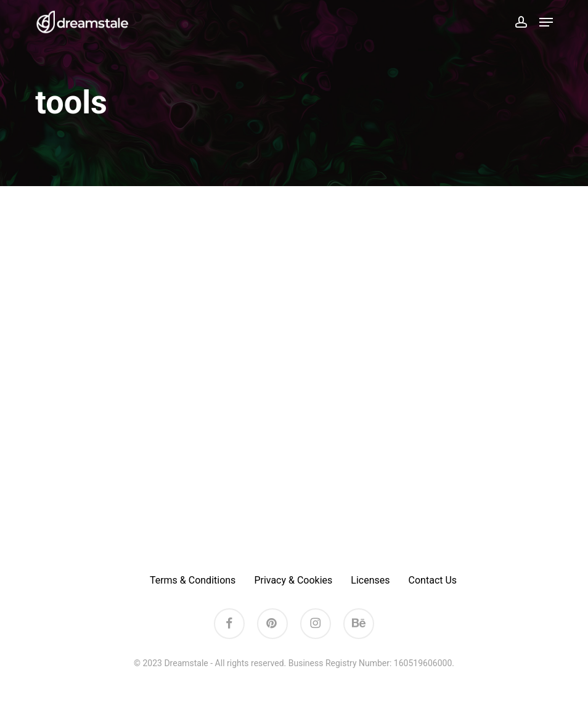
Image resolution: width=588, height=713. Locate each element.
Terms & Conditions (193, 580)
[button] (546, 22)
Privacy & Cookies (293, 580)
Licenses (370, 580)
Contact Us (433, 580)
